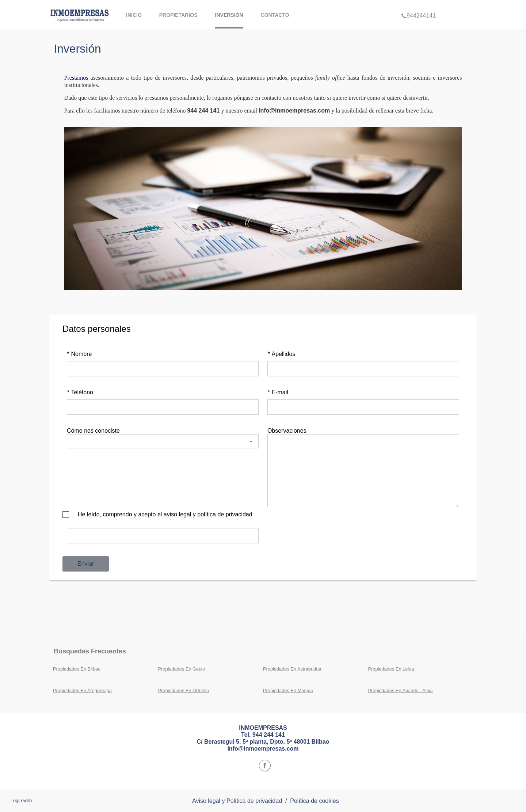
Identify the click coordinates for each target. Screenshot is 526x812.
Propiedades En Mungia (288, 690)
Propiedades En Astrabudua (292, 669)
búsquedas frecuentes (90, 651)
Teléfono (80, 392)
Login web (21, 800)
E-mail (278, 392)
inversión (229, 15)
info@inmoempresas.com (294, 111)
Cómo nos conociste (93, 431)
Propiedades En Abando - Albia (401, 690)
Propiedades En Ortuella (184, 690)
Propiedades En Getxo (182, 669)
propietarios (178, 15)
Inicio (134, 15)
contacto (275, 15)
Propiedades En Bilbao (77, 669)
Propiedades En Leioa (391, 669)
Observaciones (287, 431)
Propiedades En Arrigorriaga (82, 690)
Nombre (79, 354)
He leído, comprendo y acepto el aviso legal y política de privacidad (165, 514)
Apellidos (281, 354)
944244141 (418, 5)
